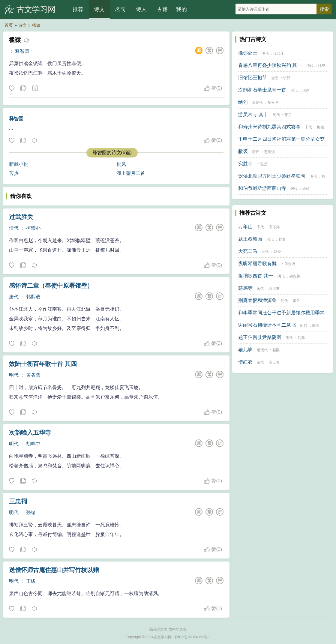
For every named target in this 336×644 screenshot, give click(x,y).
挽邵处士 (248, 53)
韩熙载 (33, 297)
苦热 (14, 173)
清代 (14, 228)
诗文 (99, 9)
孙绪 (31, 512)
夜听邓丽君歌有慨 (257, 264)
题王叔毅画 (250, 239)
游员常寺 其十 (253, 114)
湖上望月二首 (131, 173)
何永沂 (290, 264)
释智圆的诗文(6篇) (112, 153)
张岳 (288, 115)
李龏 (287, 78)
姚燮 (322, 66)
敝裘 (243, 151)
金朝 (275, 78)
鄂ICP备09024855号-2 (193, 637)
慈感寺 (245, 288)
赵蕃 (282, 239)
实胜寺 (245, 164)
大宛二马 (248, 251)
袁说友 (274, 289)
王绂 (31, 581)
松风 (121, 164)
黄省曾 (33, 375)
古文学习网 (36, 9)
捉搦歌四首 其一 (256, 276)
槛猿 (36, 25)
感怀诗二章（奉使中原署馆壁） (51, 286)
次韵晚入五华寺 (30, 433)
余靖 (306, 189)
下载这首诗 (35, 88)
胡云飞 (273, 103)
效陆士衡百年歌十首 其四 (43, 364)
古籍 (162, 9)
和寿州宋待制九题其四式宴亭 (269, 127)
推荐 (78, 9)
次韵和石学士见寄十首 (262, 90)
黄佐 (296, 301)
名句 (120, 9)
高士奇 (274, 362)
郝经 (277, 252)
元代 (265, 252)
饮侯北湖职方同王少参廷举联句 (272, 176)
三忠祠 (18, 501)
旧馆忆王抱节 (253, 78)
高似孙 (274, 227)
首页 (9, 25)
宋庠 (306, 90)
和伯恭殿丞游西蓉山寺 (262, 188)
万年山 (245, 227)
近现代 (257, 103)
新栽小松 (19, 164)
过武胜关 (21, 217)
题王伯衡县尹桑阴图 (260, 337)
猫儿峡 (245, 350)
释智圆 (22, 51)
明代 (14, 375)
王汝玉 (279, 53)
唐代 (14, 297)
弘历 (264, 164)
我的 (181, 9)
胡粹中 (33, 444)
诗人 (141, 9)
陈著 (316, 325)
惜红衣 (245, 362)
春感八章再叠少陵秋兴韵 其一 (270, 65)
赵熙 (276, 350)
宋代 (294, 90)
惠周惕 (269, 152)
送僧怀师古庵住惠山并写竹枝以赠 (54, 570)
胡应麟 (295, 276)
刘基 (301, 338)
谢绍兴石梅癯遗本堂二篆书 (267, 325)
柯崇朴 (33, 228)
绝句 (243, 102)
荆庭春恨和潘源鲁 (257, 300)
